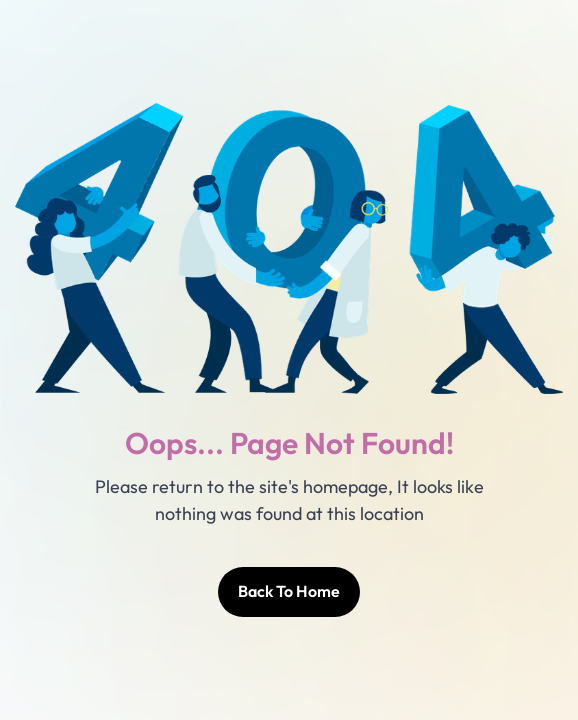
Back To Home (289, 591)
